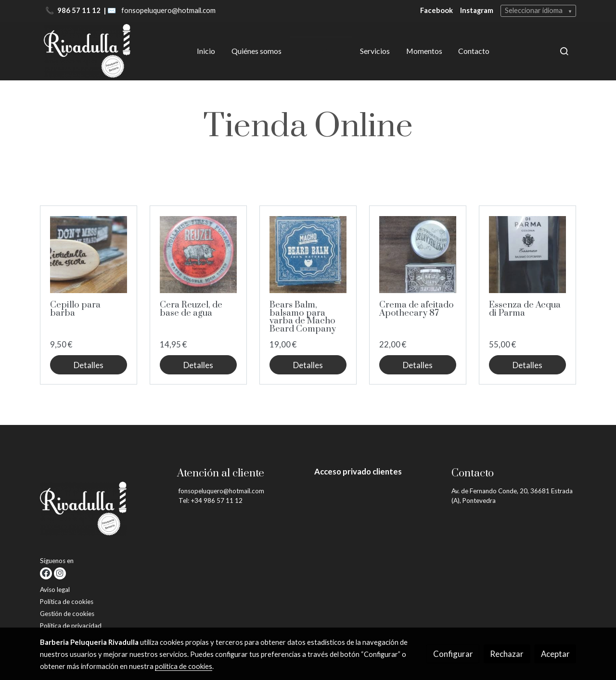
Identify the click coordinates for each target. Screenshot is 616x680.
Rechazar (507, 654)
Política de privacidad (71, 626)
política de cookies (184, 666)
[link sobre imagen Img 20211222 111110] (199, 255)
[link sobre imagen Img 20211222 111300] (528, 255)
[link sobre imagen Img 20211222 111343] (418, 255)
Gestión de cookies (67, 614)
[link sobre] (103, 511)
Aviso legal (55, 590)
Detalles (89, 365)
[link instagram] (60, 573)
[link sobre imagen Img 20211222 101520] (89, 255)
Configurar (453, 654)
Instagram (477, 10)
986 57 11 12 (80, 10)
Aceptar (555, 654)
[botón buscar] (564, 51)
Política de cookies (67, 602)
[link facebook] (46, 573)
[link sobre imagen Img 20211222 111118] (308, 255)
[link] (87, 51)
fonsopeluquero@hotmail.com (168, 10)
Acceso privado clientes (358, 471)
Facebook (436, 10)
